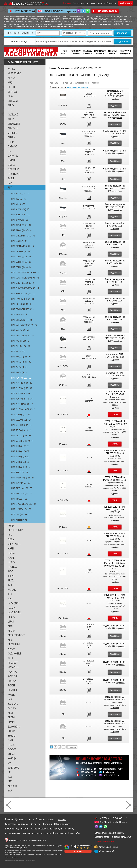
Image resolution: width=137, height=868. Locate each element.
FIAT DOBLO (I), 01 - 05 (21, 257)
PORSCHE (13, 676)
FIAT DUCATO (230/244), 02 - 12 (25, 272)
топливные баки (23, 27)
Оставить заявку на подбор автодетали (113, 837)
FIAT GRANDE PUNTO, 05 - (23, 309)
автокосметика (54, 27)
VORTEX (12, 758)
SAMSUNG (13, 704)
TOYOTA (12, 749)
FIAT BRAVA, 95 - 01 (20, 220)
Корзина (126, 3)
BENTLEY (13, 92)
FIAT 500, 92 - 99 (19, 199)
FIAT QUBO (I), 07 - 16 (21, 414)
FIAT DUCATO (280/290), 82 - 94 (25, 288)
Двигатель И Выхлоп (113, 52)
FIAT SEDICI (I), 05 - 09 (21, 436)
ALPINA (12, 78)
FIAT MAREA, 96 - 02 (20, 330)
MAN (10, 626)
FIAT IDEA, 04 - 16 (19, 314)
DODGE (12, 165)
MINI (10, 640)
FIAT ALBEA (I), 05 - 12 (21, 215)
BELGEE (12, 87)
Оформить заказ (62, 824)
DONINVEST (14, 174)
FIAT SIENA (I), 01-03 (20, 446)
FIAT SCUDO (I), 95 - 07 (21, 420)
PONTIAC (13, 672)
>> (64, 747)
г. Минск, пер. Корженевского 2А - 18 (28, 840)
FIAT (10, 187)
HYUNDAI (13, 567)
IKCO (11, 571)
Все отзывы (78, 851)
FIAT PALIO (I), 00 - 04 (21, 341)
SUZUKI (12, 736)
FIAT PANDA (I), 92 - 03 (21, 362)
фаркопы (34, 27)
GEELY (11, 539)
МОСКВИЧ (13, 786)
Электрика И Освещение (125, 52)
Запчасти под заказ (46, 819)
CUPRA (11, 137)
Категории (78, 3)
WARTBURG (14, 768)
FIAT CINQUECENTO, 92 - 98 (23, 236)
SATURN (12, 708)
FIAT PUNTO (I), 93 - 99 (21, 378)
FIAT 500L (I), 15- (19, 204)
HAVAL (11, 558)
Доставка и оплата (95, 3)
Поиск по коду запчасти (17, 829)
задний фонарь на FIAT (115, 626)
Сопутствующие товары (17, 824)
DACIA (11, 142)
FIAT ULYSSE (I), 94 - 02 (21, 509)
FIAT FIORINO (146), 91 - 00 (23, 293)
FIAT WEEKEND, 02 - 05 (21, 520)
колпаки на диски (103, 24)
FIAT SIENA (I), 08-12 (20, 456)
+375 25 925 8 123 (53, 11)
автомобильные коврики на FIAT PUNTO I (114, 94)
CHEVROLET (14, 124)
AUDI (11, 82)
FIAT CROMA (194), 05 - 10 (23, 246)
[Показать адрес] (46, 3)
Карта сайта (74, 833)
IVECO (11, 585)
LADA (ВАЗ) (14, 603)
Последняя (72, 747)
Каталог (67, 3)
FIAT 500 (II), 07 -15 (20, 193)
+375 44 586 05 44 (25, 11)
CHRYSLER (13, 128)
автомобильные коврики (84, 24)
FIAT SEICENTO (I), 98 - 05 (22, 441)
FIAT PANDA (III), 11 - (20, 372)
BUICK (11, 105)
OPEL (11, 658)
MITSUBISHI (14, 644)
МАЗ (10, 781)
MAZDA (12, 631)
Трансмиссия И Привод (100, 52)
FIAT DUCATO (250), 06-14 (23, 283)
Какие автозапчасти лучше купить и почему (52, 829)
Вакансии (47, 824)
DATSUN (12, 160)
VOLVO (11, 754)
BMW (11, 96)
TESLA (11, 745)
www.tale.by (31, 860)
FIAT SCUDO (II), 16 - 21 (22, 430)
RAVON (11, 685)
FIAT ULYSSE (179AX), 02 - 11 (24, 504)
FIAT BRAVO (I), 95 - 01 (21, 225)
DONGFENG (14, 169)
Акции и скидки (13, 833)
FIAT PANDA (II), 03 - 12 (21, 367)
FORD (11, 526)
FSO (10, 535)
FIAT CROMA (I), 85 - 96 (21, 251)
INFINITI (12, 576)
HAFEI (11, 548)
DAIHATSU (13, 155)
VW (10, 763)
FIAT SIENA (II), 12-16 (21, 467)
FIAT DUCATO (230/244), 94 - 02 (25, 278)
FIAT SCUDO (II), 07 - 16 (21, 425)
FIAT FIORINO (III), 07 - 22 (23, 299)
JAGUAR (12, 589)
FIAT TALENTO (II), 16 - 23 (23, 478)
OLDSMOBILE (15, 653)
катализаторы (10, 27)
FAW (10, 183)
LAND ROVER (14, 612)
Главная (9, 819)
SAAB (11, 699)
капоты (123, 19)
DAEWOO (13, 146)
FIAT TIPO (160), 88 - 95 (22, 488)
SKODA (12, 717)
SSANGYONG (14, 726)
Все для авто (59, 833)
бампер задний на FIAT (115, 151)
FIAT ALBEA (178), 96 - (21, 209)
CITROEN (13, 133)
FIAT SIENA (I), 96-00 (20, 462)
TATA (11, 740)
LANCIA (12, 608)
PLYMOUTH (14, 667)
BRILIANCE (13, 101)
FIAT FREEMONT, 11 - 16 (22, 304)
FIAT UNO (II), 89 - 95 (20, 514)
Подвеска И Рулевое (87, 52)
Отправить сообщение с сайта (109, 833)
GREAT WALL (14, 544)
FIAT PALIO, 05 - (18, 351)
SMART (12, 722)
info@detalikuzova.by (113, 769)
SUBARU (12, 731)
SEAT (11, 713)
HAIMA (11, 553)
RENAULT (13, 690)
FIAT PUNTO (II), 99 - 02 (22, 388)
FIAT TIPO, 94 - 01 (19, 499)
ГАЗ (10, 772)
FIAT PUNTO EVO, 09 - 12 (22, 404)
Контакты (111, 3)
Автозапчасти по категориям (37, 833)
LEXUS (11, 617)
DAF (10, 151)
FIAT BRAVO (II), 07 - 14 (21, 230)
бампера (116, 19)
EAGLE (11, 178)
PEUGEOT (13, 663)
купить (115, 414)
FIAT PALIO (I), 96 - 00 (21, 346)
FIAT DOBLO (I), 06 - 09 (21, 262)
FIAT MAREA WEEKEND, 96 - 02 (24, 325)
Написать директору (104, 841)
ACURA (11, 69)
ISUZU (11, 580)
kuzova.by (15, 3)
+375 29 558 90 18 (88, 775)
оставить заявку (107, 11)
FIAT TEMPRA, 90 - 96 (21, 483)
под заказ (85, 87)
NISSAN (12, 649)
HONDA (12, 562)
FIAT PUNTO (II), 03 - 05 (22, 383)
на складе (73, 87)
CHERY (11, 119)
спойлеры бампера (42, 22)
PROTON (12, 681)
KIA (10, 599)
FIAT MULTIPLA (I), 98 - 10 (22, 336)
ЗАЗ (10, 777)
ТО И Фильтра (65, 52)
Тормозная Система (76, 52)
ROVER (11, 695)
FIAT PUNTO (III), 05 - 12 (22, 393)
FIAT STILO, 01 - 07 (20, 472)
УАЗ (10, 790)
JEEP (10, 594)
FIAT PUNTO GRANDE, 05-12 (23, 409)
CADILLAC (13, 114)
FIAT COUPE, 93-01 (19, 241)
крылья (7, 22)
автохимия (42, 27)
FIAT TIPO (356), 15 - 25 (22, 493)
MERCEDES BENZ (16, 635)
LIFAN (11, 621)
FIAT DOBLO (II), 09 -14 (21, 267)
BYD (10, 110)
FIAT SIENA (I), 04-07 (20, 451)
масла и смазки (67, 27)
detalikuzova (109, 772)
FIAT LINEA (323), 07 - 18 (22, 320)
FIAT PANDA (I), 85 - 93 (21, 357)
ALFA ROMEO (15, 73)
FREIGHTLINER (15, 530)
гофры (126, 24)
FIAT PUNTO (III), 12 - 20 (22, 399)
